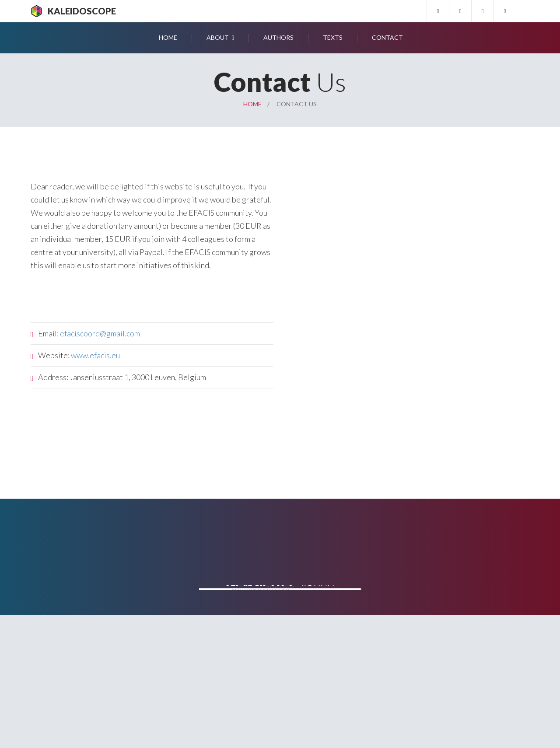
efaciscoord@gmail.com (100, 333)
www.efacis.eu (95, 355)
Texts (333, 37)
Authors (278, 37)
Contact (387, 37)
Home (168, 37)
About (218, 37)
